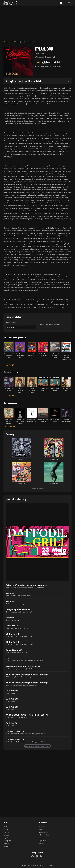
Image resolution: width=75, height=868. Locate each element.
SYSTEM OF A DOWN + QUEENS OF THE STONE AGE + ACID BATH (27, 715)
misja (40, 829)
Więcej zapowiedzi (38, 488)
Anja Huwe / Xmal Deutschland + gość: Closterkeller (23, 666)
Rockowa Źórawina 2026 (14, 650)
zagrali (6, 838)
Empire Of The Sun (12, 626)
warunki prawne (44, 832)
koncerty (6, 829)
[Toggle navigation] (69, 3)
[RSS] (41, 856)
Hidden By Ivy (54, 484)
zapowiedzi (7, 832)
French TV (21, 484)
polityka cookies (44, 835)
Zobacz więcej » (10, 427)
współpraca (42, 841)
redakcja (41, 826)
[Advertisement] (37, 22)
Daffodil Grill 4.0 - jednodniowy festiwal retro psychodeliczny (26, 585)
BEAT (8, 658)
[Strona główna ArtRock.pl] (11, 3)
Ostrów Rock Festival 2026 (15, 731)
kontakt (41, 844)
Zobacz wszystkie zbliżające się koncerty (37, 746)
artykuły (6, 844)
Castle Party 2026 (12, 691)
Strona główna (8, 42)
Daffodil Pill (54, 459)
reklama (41, 838)
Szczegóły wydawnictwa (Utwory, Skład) (24, 81)
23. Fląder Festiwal (12, 634)
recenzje (6, 835)
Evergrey (21, 459)
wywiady (6, 847)
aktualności (7, 826)
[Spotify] (37, 856)
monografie (7, 841)
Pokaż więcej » (9, 365)
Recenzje (18, 42)
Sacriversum (10, 593)
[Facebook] (33, 856)
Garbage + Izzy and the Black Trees (18, 609)
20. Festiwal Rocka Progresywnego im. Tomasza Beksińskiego (27, 674)
